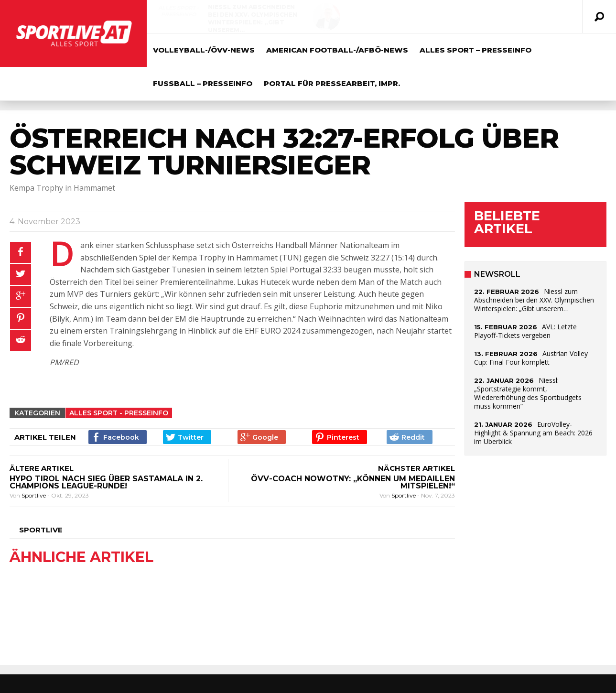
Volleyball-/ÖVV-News (392, 11)
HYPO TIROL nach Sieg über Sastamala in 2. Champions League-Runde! (106, 482)
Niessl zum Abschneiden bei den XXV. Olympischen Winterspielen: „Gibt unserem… (253, 18)
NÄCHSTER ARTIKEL (416, 468)
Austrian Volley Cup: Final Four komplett (531, 358)
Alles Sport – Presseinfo (476, 50)
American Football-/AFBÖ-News (337, 50)
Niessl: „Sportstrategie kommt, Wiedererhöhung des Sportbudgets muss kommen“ (528, 393)
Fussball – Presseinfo (203, 83)
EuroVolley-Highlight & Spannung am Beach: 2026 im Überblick (533, 433)
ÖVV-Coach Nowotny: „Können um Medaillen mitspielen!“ (353, 482)
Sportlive (34, 495)
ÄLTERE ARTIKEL (42, 468)
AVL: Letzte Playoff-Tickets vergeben (459, 11)
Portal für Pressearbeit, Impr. (332, 83)
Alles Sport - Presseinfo (178, 11)
